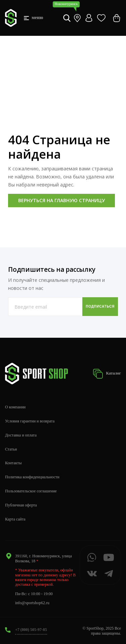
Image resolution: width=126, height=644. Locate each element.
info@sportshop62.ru (32, 603)
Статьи (11, 449)
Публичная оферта (21, 505)
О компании (15, 407)
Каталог (107, 374)
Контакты (13, 463)
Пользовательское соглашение (31, 491)
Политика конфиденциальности (32, 477)
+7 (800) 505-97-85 (31, 630)
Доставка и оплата (21, 435)
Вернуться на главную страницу (61, 200)
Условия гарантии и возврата (30, 421)
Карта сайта (15, 519)
